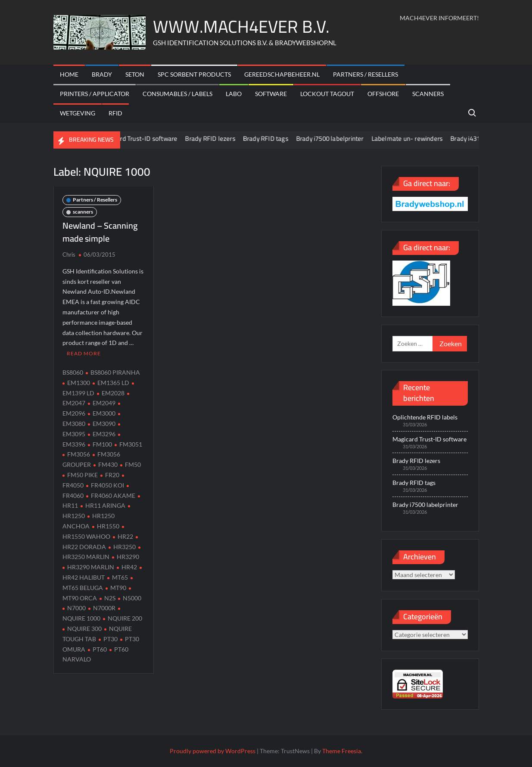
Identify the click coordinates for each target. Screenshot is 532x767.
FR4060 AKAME (113, 495)
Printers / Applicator (95, 94)
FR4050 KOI (107, 485)
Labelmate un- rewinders (414, 138)
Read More (84, 353)
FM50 (133, 464)
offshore (383, 94)
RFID (115, 113)
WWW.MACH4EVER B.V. (241, 26)
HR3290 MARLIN (91, 567)
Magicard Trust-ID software (145, 138)
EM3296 (104, 434)
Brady (102, 74)
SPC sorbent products (194, 74)
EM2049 (104, 403)
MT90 (118, 588)
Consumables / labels (177, 94)
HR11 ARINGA (105, 505)
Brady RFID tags (273, 138)
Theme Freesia (342, 751)
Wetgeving (78, 113)
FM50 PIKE (82, 475)
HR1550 (108, 526)
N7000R (104, 608)
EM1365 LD (113, 383)
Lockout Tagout (327, 94)
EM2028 (113, 393)
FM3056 (79, 454)
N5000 (132, 598)
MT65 (120, 577)
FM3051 (131, 444)
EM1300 (79, 383)
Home (69, 74)
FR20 (112, 475)
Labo (234, 94)
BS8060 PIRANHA (115, 372)
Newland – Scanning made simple (100, 232)
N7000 (76, 608)
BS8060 (73, 372)
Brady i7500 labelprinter (337, 138)
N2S (110, 598)
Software (271, 94)
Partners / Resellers (366, 74)
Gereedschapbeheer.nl (282, 74)
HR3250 (124, 547)
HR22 (125, 536)
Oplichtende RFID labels (425, 417)
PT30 (110, 639)
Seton (135, 74)
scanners (428, 94)
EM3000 (104, 413)
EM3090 (104, 424)
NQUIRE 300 (84, 629)
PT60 (100, 649)
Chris (69, 255)
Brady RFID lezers (218, 138)
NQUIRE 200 (125, 618)
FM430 (108, 464)
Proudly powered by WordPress (213, 751)
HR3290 (128, 557)
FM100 (102, 444)
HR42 (129, 567)
